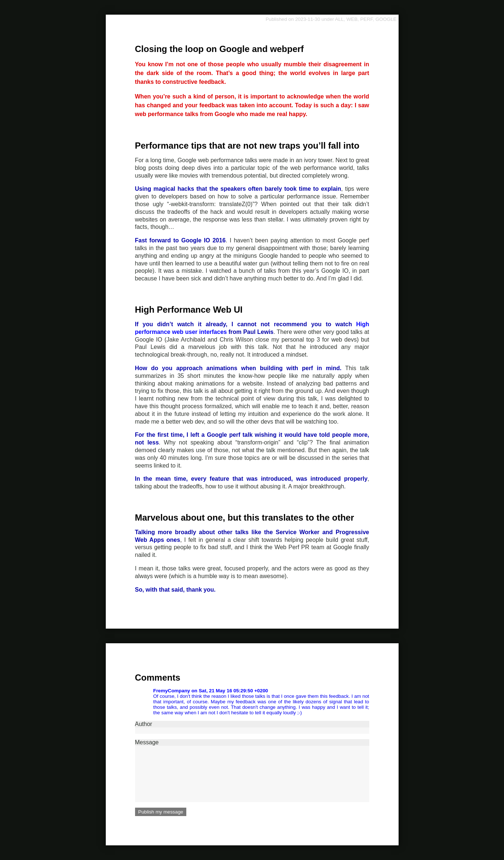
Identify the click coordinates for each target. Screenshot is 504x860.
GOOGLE (386, 19)
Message (252, 771)
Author (252, 727)
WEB (352, 19)
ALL (339, 19)
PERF (366, 19)
